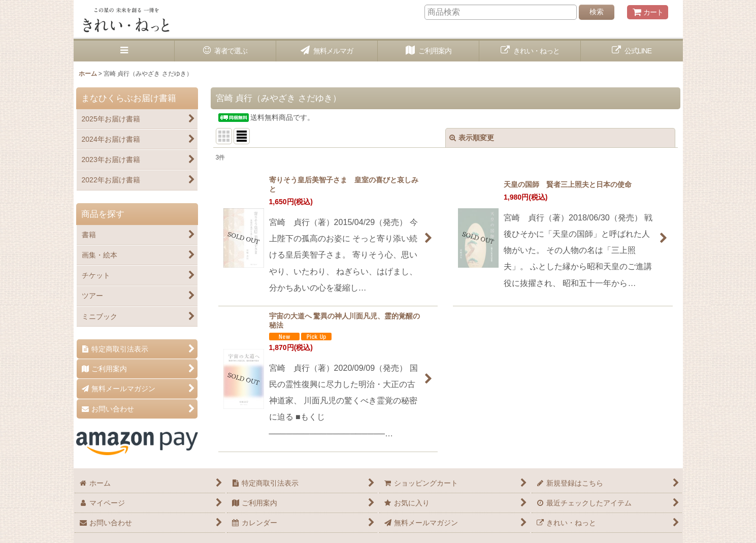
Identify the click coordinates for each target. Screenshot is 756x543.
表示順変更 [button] (472, 138)
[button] (124, 51)
